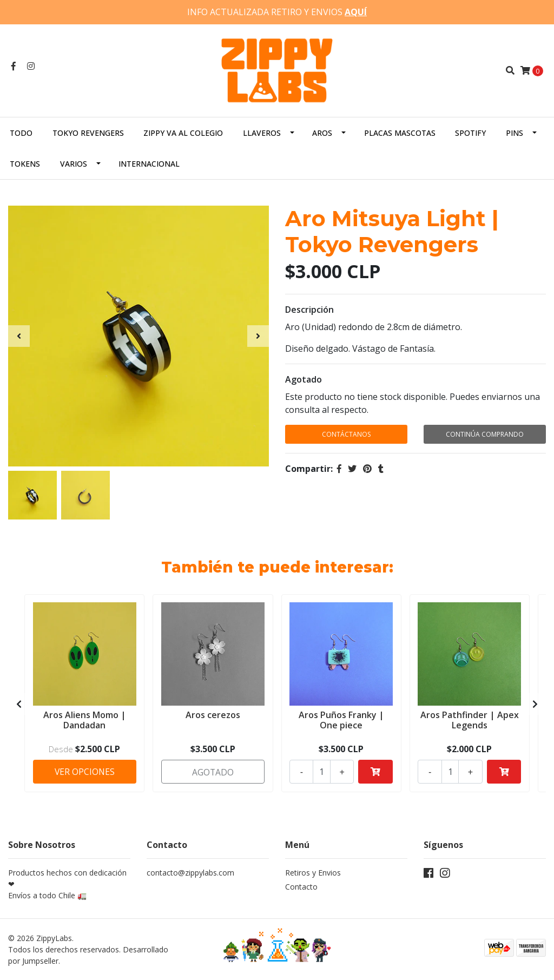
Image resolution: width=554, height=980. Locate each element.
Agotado (304, 379)
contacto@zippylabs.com (190, 873)
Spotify (470, 132)
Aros (322, 132)
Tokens (25, 163)
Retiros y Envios (313, 873)
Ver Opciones (85, 771)
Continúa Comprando (485, 434)
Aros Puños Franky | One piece (341, 719)
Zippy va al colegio (183, 132)
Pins (515, 132)
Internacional (149, 163)
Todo (21, 132)
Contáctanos (346, 434)
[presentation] (19, 336)
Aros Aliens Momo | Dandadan (85, 719)
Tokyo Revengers (88, 132)
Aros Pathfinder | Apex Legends (470, 719)
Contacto (301, 887)
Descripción (309, 310)
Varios (74, 163)
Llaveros (262, 132)
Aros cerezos (213, 714)
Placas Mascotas (400, 132)
